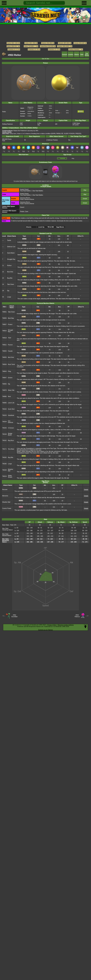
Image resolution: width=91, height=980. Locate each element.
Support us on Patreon (45, 630)
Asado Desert (24, 189)
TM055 (4, 384)
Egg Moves (87, 54)
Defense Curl (11, 247)
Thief (10, 338)
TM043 (4, 371)
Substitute (11, 415)
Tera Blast (11, 449)
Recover (5, 490)
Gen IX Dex (45, 59)
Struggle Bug (11, 259)
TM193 (4, 470)
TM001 (4, 312)
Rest (9, 397)
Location (71, 54)
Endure (10, 378)
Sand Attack (11, 253)
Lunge (9, 297)
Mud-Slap (11, 318)
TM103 (4, 415)
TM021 (4, 345)
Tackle (9, 240)
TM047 (4, 378)
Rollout (9, 266)
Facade (10, 351)
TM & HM (51, 227)
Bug (73, 158)
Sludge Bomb (10, 434)
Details (85, 199)
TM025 (4, 351)
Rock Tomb (11, 364)
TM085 (4, 397)
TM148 (4, 434)
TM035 (4, 357)
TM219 (4, 476)
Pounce (10, 345)
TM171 (4, 449)
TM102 (4, 409)
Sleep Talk (11, 390)
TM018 (4, 338)
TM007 (4, 324)
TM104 (4, 422)
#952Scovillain (14, 616)
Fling (10, 371)
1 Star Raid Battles (37, 191)
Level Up (41, 227)
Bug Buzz (11, 440)
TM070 (4, 390)
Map (85, 190)
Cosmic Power (7, 508)
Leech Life (11, 403)
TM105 (4, 428)
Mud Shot (10, 272)
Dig (8, 291)
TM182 (4, 457)
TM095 (4, 403)
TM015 (4, 331)
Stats (82, 54)
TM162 (4, 440)
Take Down (11, 284)
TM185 (4, 464)
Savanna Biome (25, 198)
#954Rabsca (77, 616)
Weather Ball (6, 502)
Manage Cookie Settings (66, 625)
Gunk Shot (11, 409)
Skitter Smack (10, 476)
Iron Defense (11, 422)
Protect (10, 324)
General (64, 54)
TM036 (4, 364)
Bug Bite (10, 278)
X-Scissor (11, 428)
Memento (5, 496)
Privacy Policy (52, 625)
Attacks (76, 54)
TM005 (4, 318)
